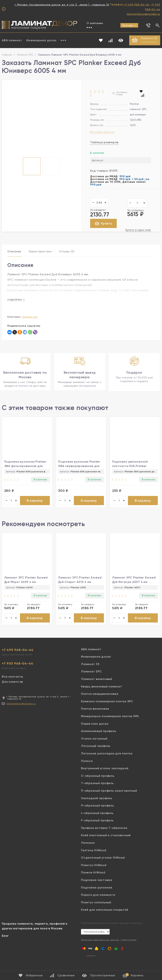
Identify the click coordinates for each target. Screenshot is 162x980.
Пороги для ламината (98, 901)
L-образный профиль (97, 819)
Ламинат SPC (25, 55)
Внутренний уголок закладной (105, 774)
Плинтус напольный (96, 908)
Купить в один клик (138, 230)
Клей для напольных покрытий (105, 916)
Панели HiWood (93, 878)
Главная (7, 55)
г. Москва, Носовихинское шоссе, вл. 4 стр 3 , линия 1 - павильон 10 (62, 5)
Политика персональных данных (100, 946)
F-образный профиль (97, 826)
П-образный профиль (97, 811)
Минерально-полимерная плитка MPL (110, 722)
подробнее (16, 300)
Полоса (87, 767)
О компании (95, 23)
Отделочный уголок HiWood (103, 863)
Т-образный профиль (97, 789)
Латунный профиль (96, 752)
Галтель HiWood (94, 856)
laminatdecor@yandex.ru (144, 14)
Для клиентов (12, 688)
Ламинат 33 (90, 670)
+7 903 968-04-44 (18, 669)
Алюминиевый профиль (99, 737)
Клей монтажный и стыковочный (106, 841)
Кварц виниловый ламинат (101, 692)
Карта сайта (129, 946)
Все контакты (12, 682)
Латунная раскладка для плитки (107, 759)
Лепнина (88, 849)
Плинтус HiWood (94, 871)
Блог (5, 942)
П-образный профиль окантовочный (109, 796)
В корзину (35, 505)
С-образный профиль (98, 781)
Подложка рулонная (97, 893)
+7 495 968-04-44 (137, 5)
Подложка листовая (97, 886)
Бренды (129, 25)
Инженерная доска (41, 40)
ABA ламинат (91, 655)
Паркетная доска (95, 729)
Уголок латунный (94, 744)
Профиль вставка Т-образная (104, 834)
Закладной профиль (97, 804)
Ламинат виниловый (97, 685)
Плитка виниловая (95, 715)
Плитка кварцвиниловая (100, 700)
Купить (103, 224)
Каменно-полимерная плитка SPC (107, 707)
